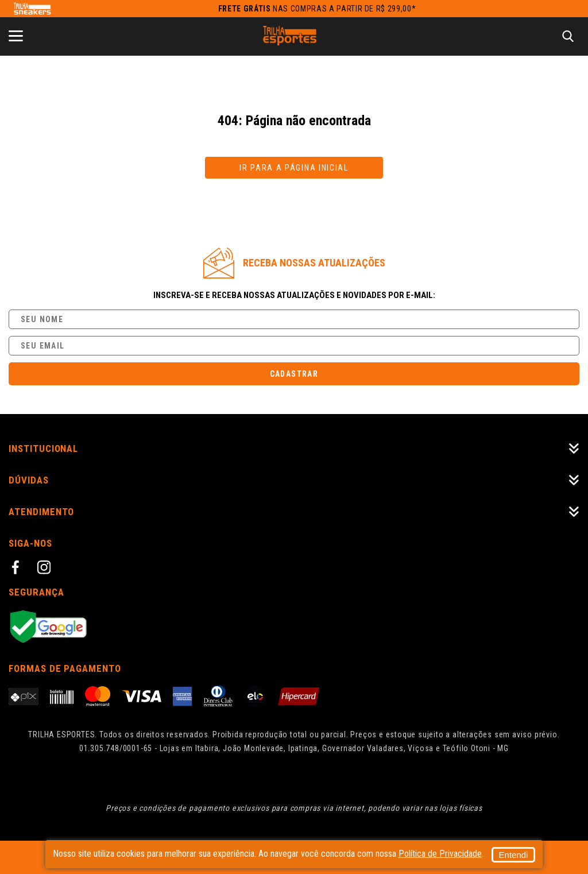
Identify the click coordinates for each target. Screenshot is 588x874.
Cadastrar (294, 374)
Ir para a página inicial (294, 168)
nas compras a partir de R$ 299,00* (317, 9)
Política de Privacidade (331, 858)
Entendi (413, 854)
